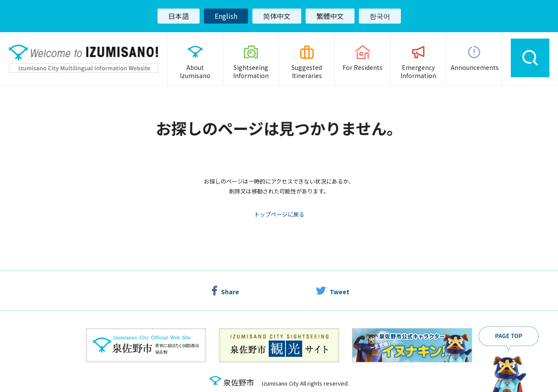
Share (230, 293)
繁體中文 (330, 16)
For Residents (362, 67)
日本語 (179, 16)
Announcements (475, 67)
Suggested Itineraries (307, 72)
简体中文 (277, 16)
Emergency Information (418, 72)
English (226, 16)
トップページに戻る (279, 216)
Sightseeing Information (251, 72)
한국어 (380, 16)
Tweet (340, 293)
